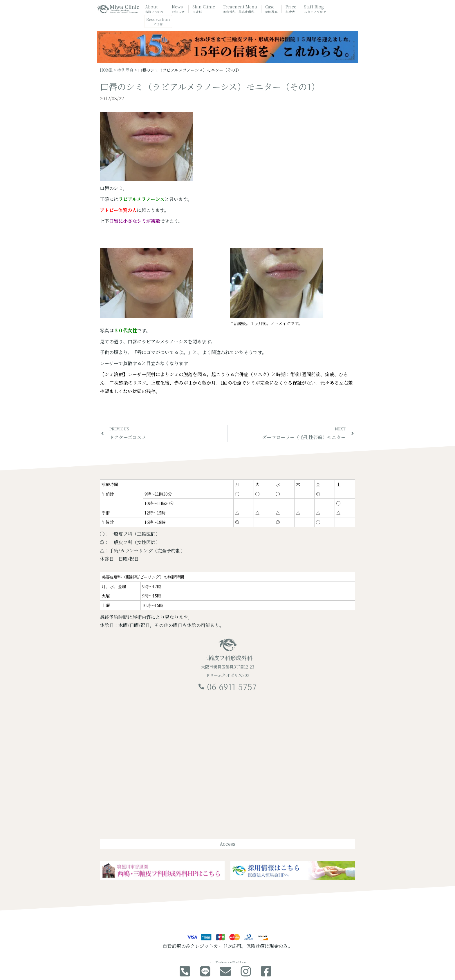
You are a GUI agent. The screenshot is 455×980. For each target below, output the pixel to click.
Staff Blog (315, 9)
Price (291, 9)
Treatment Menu (240, 9)
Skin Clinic (204, 9)
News (178, 9)
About (155, 9)
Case (272, 9)
